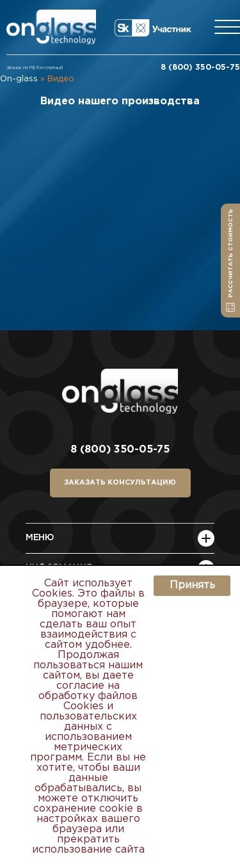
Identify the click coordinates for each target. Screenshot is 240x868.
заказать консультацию (120, 483)
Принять (192, 585)
